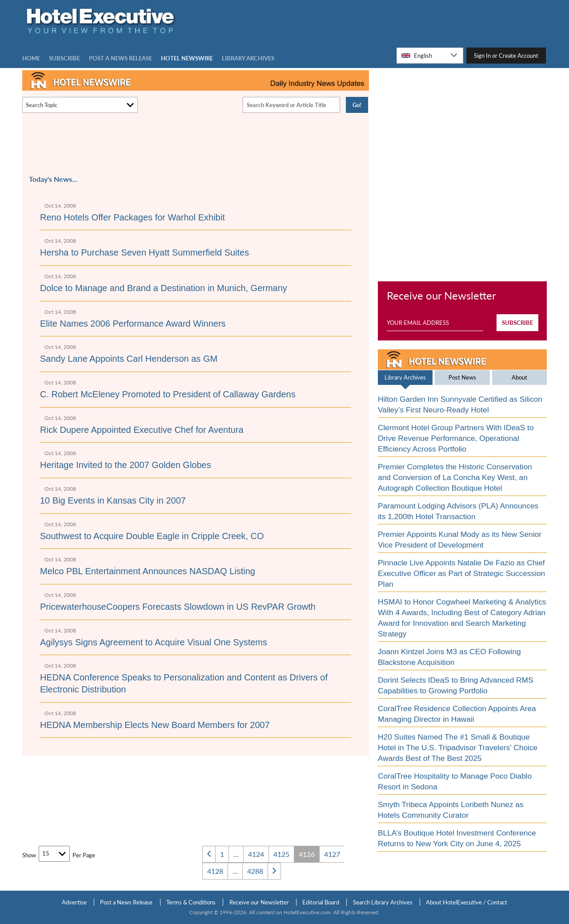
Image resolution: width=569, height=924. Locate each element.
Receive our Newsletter (259, 902)
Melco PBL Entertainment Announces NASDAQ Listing (148, 571)
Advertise (74, 902)
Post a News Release (126, 902)
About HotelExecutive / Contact (467, 902)
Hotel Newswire (187, 58)
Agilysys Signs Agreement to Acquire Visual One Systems (154, 642)
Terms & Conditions (191, 902)
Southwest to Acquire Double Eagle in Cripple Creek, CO (152, 536)
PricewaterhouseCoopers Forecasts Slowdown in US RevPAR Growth (178, 607)
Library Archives (405, 377)
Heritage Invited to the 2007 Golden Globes (126, 465)
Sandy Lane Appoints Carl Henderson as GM (129, 359)
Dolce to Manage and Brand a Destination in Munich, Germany (164, 288)
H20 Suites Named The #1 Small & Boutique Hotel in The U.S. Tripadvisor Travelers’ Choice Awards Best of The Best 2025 (458, 748)
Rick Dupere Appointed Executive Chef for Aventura (142, 430)
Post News (462, 377)
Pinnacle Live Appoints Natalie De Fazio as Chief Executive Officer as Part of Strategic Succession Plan (461, 573)
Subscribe (64, 58)
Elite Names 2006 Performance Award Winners (133, 324)
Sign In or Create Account (506, 56)
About (519, 377)
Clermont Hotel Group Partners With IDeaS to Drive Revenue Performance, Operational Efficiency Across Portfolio (456, 438)
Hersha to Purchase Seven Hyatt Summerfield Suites (144, 252)
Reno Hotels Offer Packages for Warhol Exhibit (132, 217)
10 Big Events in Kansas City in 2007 (113, 500)
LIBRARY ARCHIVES (248, 58)
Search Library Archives (383, 902)
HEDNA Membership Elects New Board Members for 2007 (155, 725)
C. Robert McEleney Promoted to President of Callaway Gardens (168, 394)
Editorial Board (321, 902)
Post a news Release (120, 58)
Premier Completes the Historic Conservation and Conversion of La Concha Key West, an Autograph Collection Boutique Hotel (455, 477)
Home (31, 58)
